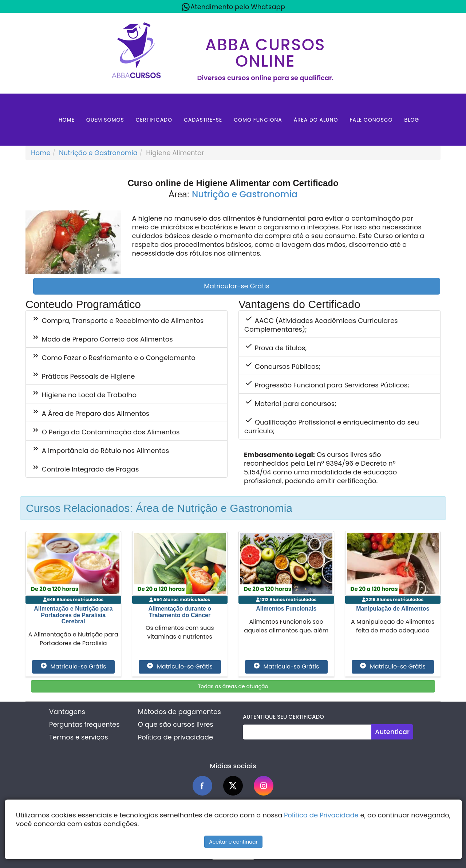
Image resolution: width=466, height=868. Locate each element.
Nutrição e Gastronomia (98, 153)
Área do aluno (316, 120)
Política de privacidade (175, 737)
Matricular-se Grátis (237, 286)
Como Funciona (258, 120)
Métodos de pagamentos (179, 712)
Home (67, 120)
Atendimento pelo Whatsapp (233, 7)
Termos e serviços (78, 737)
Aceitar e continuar (233, 842)
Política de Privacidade (321, 815)
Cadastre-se (203, 120)
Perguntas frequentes (84, 724)
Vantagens (67, 712)
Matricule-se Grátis (73, 667)
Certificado (154, 120)
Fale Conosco (371, 120)
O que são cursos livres (176, 724)
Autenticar (392, 732)
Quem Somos (105, 120)
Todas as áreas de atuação (233, 686)
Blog (412, 120)
